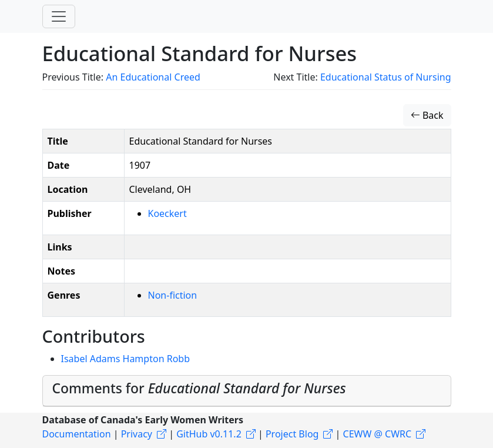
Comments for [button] (199, 388)
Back (427, 115)
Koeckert (167, 213)
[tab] (247, 391)
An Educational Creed (153, 77)
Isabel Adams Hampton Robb (126, 359)
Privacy (137, 434)
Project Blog (292, 434)
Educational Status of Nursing (386, 77)
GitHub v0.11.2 (209, 434)
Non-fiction (173, 295)
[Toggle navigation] (59, 16)
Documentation (77, 434)
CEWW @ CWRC (378, 434)
